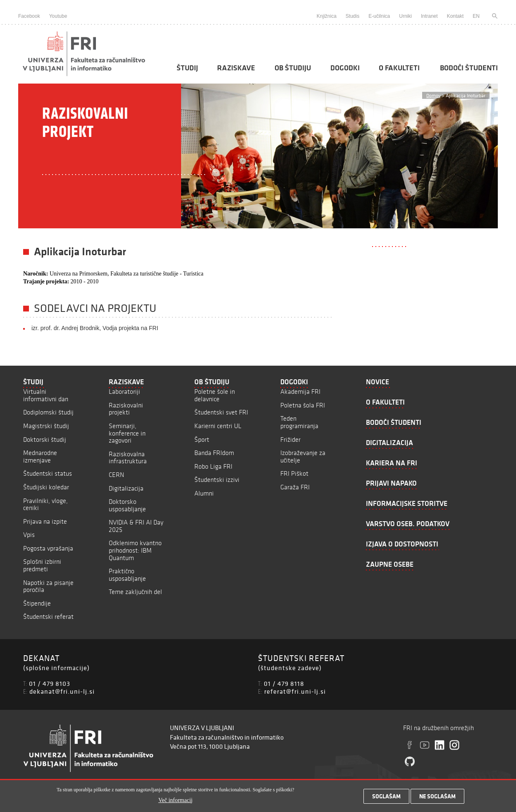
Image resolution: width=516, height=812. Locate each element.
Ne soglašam (437, 798)
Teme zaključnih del (135, 592)
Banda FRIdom (214, 453)
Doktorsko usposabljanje (127, 505)
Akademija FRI (300, 392)
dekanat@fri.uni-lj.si (62, 691)
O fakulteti (399, 68)
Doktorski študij (45, 440)
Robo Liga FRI (213, 466)
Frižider (290, 440)
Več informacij (176, 802)
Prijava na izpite (45, 521)
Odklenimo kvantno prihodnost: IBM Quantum (135, 550)
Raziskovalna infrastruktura (128, 458)
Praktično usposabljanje (127, 575)
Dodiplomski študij (48, 412)
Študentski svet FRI (221, 412)
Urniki (405, 16)
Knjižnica (327, 16)
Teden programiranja (299, 422)
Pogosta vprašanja (48, 548)
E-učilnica (379, 16)
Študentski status (48, 473)
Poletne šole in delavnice (215, 395)
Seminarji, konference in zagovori (127, 433)
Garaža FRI (295, 487)
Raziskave (236, 68)
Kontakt (455, 16)
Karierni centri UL (218, 426)
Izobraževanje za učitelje (303, 456)
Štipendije (37, 603)
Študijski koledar (46, 487)
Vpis (29, 535)
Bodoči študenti (469, 68)
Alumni (204, 493)
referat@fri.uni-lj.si (295, 691)
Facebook (29, 16)
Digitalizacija (126, 488)
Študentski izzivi (217, 480)
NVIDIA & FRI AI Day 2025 (136, 526)
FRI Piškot (294, 473)
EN (476, 16)
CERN (116, 475)
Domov (433, 95)
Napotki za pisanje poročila (48, 586)
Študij (187, 68)
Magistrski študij (46, 426)
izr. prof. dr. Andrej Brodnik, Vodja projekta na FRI (95, 328)
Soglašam (386, 798)
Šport (202, 440)
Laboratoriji (124, 392)
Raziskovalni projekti (126, 409)
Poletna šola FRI (303, 405)
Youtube (58, 16)
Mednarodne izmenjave (40, 456)
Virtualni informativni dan (46, 395)
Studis (352, 16)
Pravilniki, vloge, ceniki (45, 504)
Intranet (429, 16)
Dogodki (345, 68)
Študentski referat (48, 617)
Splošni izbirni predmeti (42, 565)
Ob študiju (293, 68)
